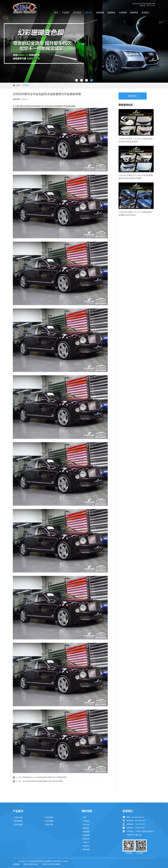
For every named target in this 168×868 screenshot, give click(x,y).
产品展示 (66, 13)
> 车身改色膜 (18, 817)
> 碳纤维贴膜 (18, 821)
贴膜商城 (134, 13)
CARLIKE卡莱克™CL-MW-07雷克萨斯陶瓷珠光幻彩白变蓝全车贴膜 (136, 177)
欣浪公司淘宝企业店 (31, 864)
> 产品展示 (86, 821)
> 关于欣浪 (86, 825)
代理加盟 (123, 13)
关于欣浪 (77, 13)
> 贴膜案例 (86, 835)
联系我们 (145, 13)
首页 (56, 13)
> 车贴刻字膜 (48, 825)
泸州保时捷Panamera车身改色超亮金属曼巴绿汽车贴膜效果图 (44, 777)
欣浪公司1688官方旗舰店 (51, 864)
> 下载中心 (86, 842)
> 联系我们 (86, 846)
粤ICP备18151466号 (61, 861)
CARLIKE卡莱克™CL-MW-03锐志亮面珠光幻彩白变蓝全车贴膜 (136, 140)
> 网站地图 (86, 850)
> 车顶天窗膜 (48, 821)
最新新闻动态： (127, 105)
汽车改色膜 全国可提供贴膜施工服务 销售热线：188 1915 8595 (144, 5)
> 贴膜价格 (86, 839)
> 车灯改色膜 (18, 825)
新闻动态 (89, 13)
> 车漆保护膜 (48, 817)
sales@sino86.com (138, 817)
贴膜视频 (100, 13)
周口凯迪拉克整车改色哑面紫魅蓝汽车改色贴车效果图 (43, 781)
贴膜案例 (111, 13)
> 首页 (84, 817)
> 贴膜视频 (86, 832)
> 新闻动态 (86, 828)
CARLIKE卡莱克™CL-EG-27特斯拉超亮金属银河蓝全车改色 (135, 213)
